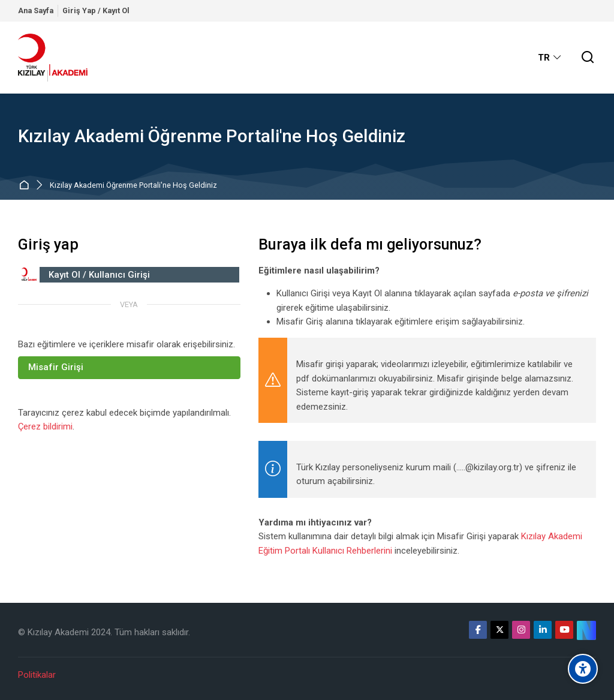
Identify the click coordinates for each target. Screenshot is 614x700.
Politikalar (37, 675)
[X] (499, 630)
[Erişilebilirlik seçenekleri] (583, 669)
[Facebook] (478, 630)
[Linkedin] (543, 630)
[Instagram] (521, 630)
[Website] (586, 630)
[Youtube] (564, 630)
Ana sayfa (26, 186)
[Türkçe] (550, 58)
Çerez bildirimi (45, 426)
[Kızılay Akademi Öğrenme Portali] (53, 58)
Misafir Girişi (56, 367)
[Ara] (588, 58)
